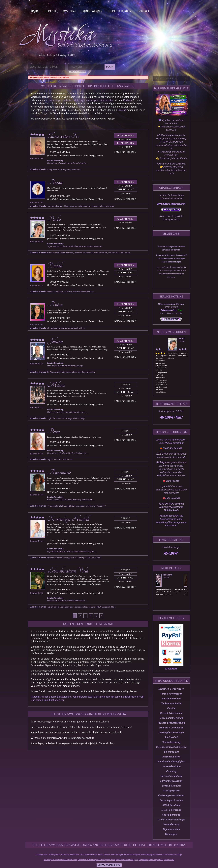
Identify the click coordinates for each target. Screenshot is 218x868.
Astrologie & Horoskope (171, 732)
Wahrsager (79, 100)
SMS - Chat (69, 11)
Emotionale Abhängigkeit (171, 761)
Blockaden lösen (171, 757)
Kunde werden (92, 11)
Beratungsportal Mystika (81, 738)
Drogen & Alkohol (171, 786)
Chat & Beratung (171, 815)
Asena (55, 182)
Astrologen (92, 100)
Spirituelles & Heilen (171, 781)
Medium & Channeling (171, 728)
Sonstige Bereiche (171, 698)
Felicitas (171, 575)
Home (35, 11)
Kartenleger (55, 100)
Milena (56, 385)
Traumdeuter (106, 100)
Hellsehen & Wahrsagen (171, 689)
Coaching (171, 771)
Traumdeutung (171, 824)
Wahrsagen (171, 834)
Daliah (55, 266)
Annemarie (59, 472)
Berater (50, 11)
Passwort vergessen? (78, 72)
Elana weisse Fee (63, 136)
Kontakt (143, 11)
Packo (169, 339)
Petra (54, 431)
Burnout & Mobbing (171, 776)
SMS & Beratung (171, 805)
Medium (127, 100)
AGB (137, 860)
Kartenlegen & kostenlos (171, 795)
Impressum (144, 860)
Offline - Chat (125, 189)
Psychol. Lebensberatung (171, 723)
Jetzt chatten (125, 143)
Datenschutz (169, 860)
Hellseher (68, 100)
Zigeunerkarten (171, 829)
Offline (125, 384)
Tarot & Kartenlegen (171, 694)
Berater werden (120, 11)
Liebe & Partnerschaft (171, 718)
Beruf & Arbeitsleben (171, 713)
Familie (171, 708)
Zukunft (122, 110)
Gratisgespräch (171, 790)
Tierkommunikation (171, 703)
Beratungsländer (156, 860)
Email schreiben (125, 152)
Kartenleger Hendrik (68, 519)
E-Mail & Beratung (171, 810)
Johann (55, 341)
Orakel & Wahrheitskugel (171, 820)
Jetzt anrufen (125, 136)
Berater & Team (71, 860)
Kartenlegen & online (171, 800)
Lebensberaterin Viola (68, 571)
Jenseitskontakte (171, 766)
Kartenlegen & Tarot (107, 860)
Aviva (55, 304)
